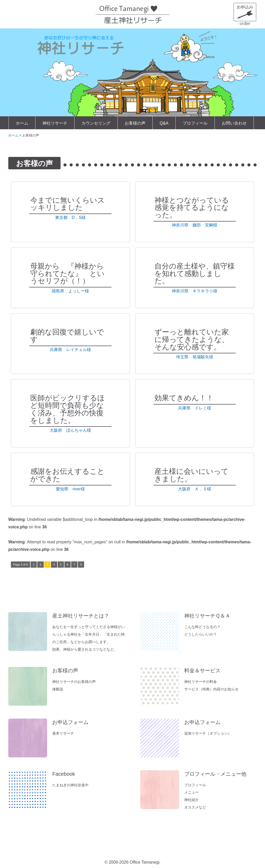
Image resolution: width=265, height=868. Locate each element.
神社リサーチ (55, 123)
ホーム (22, 123)
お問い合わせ (234, 123)
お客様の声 (135, 123)
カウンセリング (96, 123)
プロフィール (195, 123)
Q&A (164, 123)
